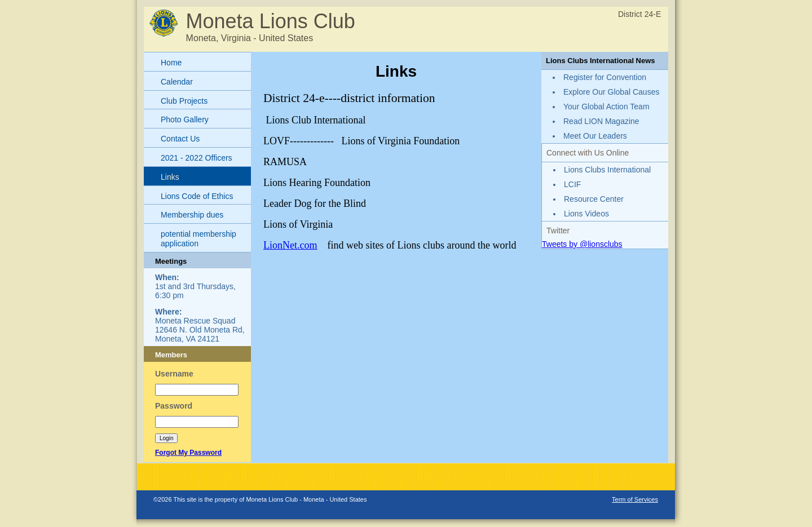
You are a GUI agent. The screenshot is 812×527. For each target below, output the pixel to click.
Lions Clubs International (607, 170)
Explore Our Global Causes (611, 92)
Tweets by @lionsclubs (582, 244)
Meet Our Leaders (595, 136)
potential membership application (198, 239)
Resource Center (594, 199)
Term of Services (635, 499)
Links (170, 177)
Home (171, 63)
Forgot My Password (188, 453)
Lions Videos (586, 214)
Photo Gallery (185, 119)
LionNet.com (290, 245)
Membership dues (192, 215)
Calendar (177, 82)
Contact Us (180, 139)
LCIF (572, 184)
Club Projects (184, 101)
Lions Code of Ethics (197, 196)
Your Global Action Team (606, 107)
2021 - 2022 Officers (197, 158)
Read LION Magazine (601, 121)
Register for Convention (605, 77)
